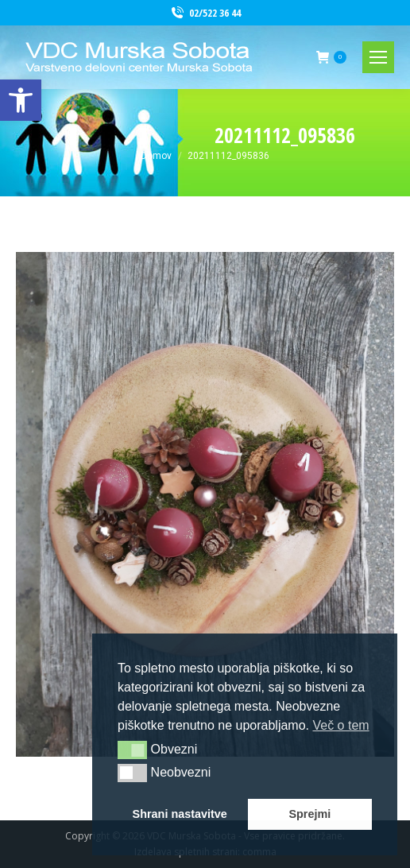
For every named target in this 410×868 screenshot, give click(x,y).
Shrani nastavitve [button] (180, 814)
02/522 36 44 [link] (205, 13)
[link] (21, 100)
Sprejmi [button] (309, 814)
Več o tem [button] (340, 725)
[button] (132, 750)
